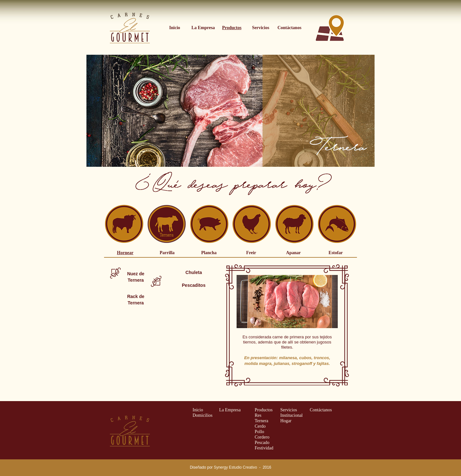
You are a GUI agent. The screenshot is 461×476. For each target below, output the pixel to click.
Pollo (260, 432)
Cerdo (260, 426)
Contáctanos (321, 410)
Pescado (262, 443)
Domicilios (203, 415)
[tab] (125, 254)
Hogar (286, 421)
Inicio (198, 410)
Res (258, 415)
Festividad (264, 448)
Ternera (262, 421)
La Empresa (230, 410)
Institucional (292, 415)
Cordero (262, 437)
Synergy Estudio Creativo (235, 467)
